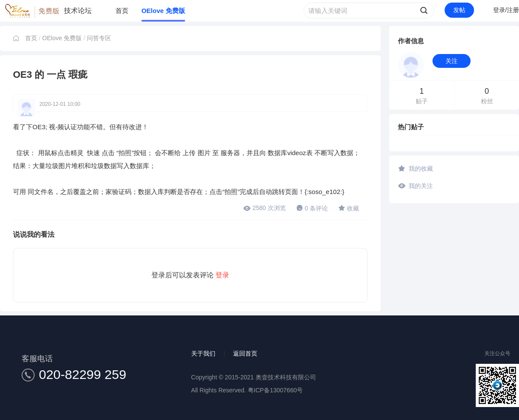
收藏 (349, 208)
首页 (122, 11)
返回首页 (245, 353)
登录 (222, 275)
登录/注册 (506, 10)
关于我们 (203, 353)
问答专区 (99, 38)
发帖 (459, 10)
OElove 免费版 (163, 11)
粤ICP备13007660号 (276, 390)
